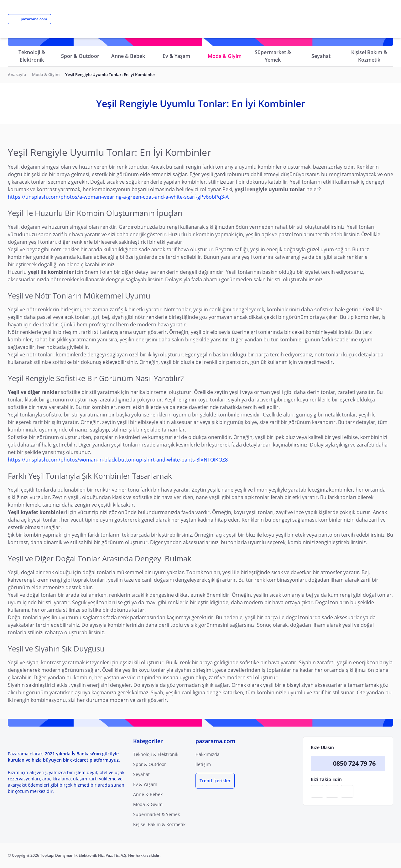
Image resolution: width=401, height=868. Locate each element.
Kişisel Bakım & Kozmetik (369, 56)
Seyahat (321, 56)
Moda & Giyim (225, 56)
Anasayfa (17, 74)
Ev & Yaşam (176, 56)
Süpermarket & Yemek (273, 56)
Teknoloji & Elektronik (32, 56)
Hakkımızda (208, 754)
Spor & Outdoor (80, 56)
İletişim (203, 764)
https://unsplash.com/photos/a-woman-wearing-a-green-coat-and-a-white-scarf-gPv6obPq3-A (118, 197)
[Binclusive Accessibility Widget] (13, 850)
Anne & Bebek (128, 56)
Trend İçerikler (215, 781)
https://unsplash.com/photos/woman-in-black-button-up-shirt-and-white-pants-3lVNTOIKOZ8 (118, 460)
